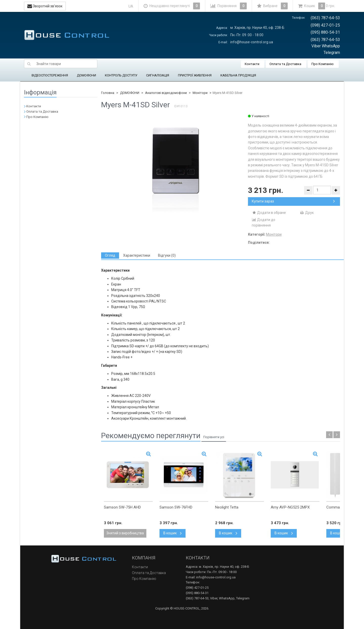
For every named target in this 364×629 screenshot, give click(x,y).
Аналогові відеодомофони (166, 93)
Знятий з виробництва (125, 533)
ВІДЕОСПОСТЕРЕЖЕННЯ (50, 75)
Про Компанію (323, 64)
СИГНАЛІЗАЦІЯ (158, 75)
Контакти (252, 64)
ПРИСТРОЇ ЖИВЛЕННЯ (195, 75)
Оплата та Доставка (285, 64)
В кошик (173, 533)
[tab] (110, 256)
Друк (307, 213)
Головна (108, 93)
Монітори (200, 93)
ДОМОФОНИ (86, 75)
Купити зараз (293, 201)
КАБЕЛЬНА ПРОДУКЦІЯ (238, 75)
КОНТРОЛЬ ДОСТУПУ (121, 75)
